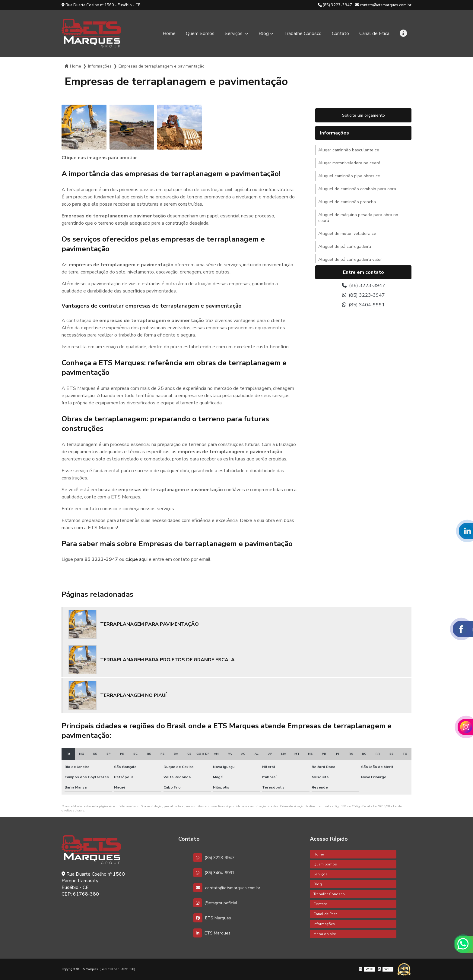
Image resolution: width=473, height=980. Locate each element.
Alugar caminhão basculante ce (349, 150)
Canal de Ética (374, 33)
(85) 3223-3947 (335, 5)
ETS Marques (212, 918)
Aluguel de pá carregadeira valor (350, 259)
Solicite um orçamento (363, 115)
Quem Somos (200, 33)
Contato (340, 33)
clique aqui (137, 559)
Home (169, 33)
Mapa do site (325, 934)
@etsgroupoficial (215, 903)
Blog (264, 33)
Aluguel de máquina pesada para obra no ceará (358, 218)
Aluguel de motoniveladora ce (347, 234)
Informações (100, 66)
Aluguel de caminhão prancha (347, 202)
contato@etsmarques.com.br (383, 5)
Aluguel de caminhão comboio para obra (357, 189)
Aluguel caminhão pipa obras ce (349, 176)
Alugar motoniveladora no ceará (349, 163)
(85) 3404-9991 (363, 305)
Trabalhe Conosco (303, 33)
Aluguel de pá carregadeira (345, 247)
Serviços (234, 33)
